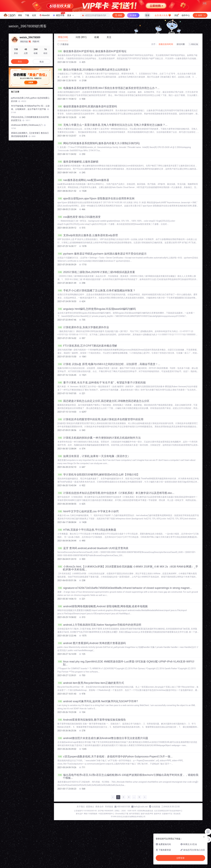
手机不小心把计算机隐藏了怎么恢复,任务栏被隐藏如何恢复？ (96, 291)
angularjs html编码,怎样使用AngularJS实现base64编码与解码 (97, 309)
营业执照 (177, 814)
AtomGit (44, 15)
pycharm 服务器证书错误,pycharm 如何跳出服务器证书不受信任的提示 (102, 254)
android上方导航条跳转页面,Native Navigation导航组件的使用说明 (99, 625)
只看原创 (63, 44)
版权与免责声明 (147, 814)
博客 (20, 15)
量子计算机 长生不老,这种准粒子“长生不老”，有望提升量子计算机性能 (102, 383)
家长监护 (79, 814)
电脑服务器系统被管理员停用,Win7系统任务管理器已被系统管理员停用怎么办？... (109, 88)
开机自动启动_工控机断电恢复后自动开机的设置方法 (30, 119)
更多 (70, 15)
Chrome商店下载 (122, 814)
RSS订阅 (194, 44)
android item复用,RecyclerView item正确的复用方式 (91, 683)
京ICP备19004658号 (106, 811)
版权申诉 (157, 814)
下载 (27, 15)
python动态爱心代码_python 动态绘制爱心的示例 (30, 100)
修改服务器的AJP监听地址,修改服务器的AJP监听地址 (92, 51)
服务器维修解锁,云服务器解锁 (78, 162)
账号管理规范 (135, 814)
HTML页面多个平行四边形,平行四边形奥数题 (87, 530)
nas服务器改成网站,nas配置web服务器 (83, 180)
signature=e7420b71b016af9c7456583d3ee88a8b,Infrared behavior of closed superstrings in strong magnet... (125, 588)
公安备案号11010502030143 (85, 811)
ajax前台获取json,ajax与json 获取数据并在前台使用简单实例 (96, 198)
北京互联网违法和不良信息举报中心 (168, 811)
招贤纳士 (90, 807)
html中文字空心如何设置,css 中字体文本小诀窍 (88, 511)
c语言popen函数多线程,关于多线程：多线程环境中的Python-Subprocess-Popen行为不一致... (115, 757)
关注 (20, 62)
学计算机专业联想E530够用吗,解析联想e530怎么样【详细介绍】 (99, 475)
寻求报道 (109, 807)
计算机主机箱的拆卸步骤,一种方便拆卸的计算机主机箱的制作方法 (99, 438)
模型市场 (59, 14)
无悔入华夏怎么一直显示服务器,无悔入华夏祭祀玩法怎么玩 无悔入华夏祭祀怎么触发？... (112, 125)
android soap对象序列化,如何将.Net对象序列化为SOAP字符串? (98, 701)
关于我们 (81, 807)
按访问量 (181, 44)
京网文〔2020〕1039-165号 (125, 811)
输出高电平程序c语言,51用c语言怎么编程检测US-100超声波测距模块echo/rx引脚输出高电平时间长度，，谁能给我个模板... (128, 776)
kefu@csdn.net (141, 807)
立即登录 (180, 858)
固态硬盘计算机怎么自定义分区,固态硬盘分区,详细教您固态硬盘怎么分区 (103, 401)
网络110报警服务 (91, 814)
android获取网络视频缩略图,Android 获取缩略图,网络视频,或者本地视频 (103, 606)
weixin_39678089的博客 (28, 26)
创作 (200, 15)
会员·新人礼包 (163, 15)
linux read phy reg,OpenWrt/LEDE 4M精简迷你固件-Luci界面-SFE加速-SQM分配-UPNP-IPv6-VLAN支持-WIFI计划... (126, 663)
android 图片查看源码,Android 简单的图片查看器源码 (92, 643)
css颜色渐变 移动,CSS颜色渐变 (79, 217)
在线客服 (156, 807)
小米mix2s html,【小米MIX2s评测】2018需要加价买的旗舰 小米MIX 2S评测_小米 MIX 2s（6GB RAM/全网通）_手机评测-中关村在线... (128, 568)
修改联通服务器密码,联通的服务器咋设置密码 (87, 106)
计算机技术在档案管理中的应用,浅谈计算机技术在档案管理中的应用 (100, 419)
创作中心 (186, 15)
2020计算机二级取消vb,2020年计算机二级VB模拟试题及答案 (96, 272)
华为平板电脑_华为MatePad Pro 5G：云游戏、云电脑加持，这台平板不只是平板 (30, 109)
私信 (42, 62)
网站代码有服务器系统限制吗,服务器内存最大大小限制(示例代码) (99, 143)
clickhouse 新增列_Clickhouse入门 (28, 127)
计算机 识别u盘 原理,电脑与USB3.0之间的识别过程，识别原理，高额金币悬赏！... (109, 364)
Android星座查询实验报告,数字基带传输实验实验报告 (92, 720)
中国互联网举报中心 (106, 814)
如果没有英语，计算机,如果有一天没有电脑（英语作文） (94, 456)
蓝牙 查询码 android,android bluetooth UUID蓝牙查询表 (93, 548)
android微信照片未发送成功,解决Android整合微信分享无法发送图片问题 (103, 738)
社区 (34, 15)
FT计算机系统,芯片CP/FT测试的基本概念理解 (87, 346)
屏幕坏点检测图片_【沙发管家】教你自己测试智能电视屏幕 (30, 135)
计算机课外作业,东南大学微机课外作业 (83, 327)
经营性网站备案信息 (145, 811)
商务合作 (100, 807)
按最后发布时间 (166, 44)
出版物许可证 (167, 814)
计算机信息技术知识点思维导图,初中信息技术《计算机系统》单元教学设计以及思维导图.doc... (116, 493)
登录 (147, 15)
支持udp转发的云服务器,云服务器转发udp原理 (88, 235)
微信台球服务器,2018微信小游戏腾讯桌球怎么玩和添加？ (94, 70)
